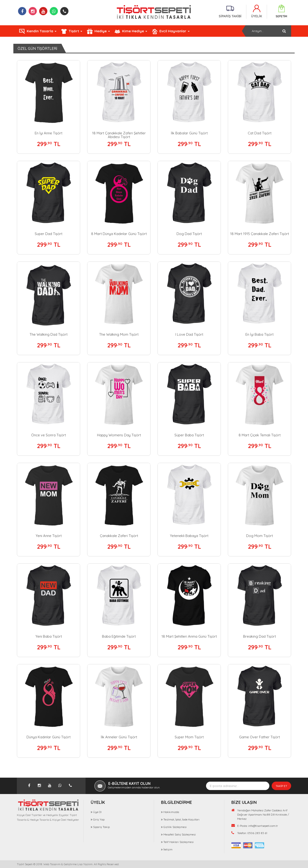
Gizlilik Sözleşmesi (175, 827)
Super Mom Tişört (189, 737)
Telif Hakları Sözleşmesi (178, 842)
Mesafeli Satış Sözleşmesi (180, 834)
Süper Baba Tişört (189, 435)
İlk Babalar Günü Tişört (189, 133)
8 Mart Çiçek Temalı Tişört (260, 435)
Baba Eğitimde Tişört (119, 636)
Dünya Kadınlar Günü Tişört (49, 737)
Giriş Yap (99, 819)
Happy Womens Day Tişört (119, 435)
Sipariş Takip (101, 827)
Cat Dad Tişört (260, 133)
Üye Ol (97, 812)
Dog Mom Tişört (259, 536)
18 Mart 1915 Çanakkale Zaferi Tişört (260, 234)
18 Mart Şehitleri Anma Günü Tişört (189, 636)
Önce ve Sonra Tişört (49, 435)
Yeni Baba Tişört (49, 636)
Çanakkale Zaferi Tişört (119, 536)
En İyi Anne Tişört (49, 133)
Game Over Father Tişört (259, 737)
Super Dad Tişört (49, 234)
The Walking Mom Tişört (119, 334)
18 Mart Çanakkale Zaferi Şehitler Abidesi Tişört (119, 135)
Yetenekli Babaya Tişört (189, 536)
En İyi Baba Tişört (259, 334)
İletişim (168, 849)
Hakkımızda (171, 812)
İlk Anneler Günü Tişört (119, 737)
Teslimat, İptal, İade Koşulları (181, 819)
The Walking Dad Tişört (49, 334)
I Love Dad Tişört (189, 334)
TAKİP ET (281, 786)
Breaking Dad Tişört (259, 636)
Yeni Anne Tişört (49, 536)
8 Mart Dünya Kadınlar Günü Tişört (119, 234)
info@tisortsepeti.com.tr (263, 826)
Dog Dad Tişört (189, 234)
